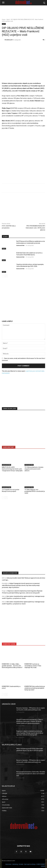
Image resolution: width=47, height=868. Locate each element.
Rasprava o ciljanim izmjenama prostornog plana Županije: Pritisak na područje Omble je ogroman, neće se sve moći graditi (30, 733)
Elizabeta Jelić (9, 40)
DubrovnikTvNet (6, 465)
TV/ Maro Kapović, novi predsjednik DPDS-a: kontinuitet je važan (35, 491)
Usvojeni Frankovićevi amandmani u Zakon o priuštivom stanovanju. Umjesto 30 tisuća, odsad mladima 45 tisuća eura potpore (30, 721)
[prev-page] (3, 276)
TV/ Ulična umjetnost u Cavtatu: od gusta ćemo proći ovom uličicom (34, 469)
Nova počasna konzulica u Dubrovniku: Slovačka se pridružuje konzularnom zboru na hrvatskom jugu (31, 774)
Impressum (8, 864)
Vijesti (8, 19)
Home (4, 19)
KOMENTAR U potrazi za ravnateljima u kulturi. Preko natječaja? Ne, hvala (33, 666)
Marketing (15, 864)
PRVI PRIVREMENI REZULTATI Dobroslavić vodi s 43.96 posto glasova (35, 228)
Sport (4, 260)
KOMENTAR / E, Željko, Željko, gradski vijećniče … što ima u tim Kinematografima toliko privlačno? (12, 666)
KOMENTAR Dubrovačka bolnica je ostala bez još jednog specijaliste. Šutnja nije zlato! (35, 688)
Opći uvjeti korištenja (30, 864)
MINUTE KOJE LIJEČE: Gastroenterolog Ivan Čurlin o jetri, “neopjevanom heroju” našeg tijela (12, 469)
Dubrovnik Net (20, 246)
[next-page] (6, 276)
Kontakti (21, 864)
